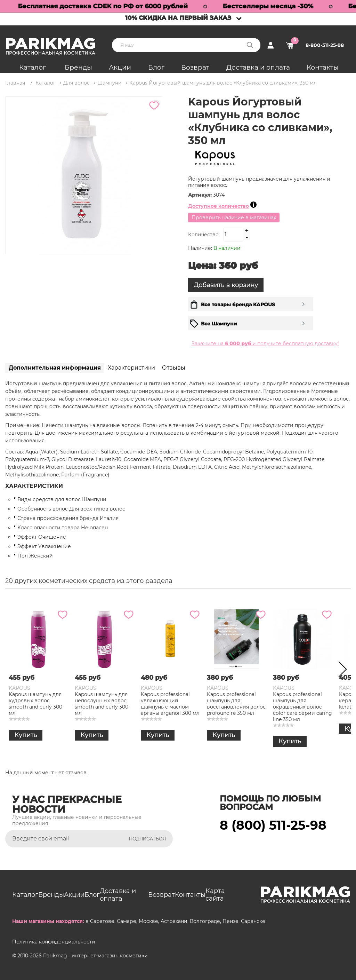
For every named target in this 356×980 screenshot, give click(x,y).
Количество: (204, 235)
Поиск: (250, 45)
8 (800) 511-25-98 (273, 825)
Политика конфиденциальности (54, 942)
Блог (156, 67)
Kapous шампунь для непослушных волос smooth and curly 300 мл (102, 704)
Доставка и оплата (258, 67)
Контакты (323, 67)
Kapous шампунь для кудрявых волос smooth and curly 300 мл (35, 704)
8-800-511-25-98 (325, 45)
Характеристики (131, 368)
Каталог (33, 67)
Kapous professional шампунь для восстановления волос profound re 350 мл (236, 704)
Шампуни (110, 83)
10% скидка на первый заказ (178, 18)
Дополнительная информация (55, 368)
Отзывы (174, 368)
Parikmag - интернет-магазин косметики (95, 956)
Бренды (78, 67)
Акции (120, 67)
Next (340, 671)
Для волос (76, 83)
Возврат (195, 67)
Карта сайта (215, 895)
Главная (15, 83)
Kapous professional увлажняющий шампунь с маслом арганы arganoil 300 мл (170, 704)
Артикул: (201, 195)
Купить (26, 735)
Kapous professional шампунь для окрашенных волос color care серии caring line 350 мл (302, 707)
